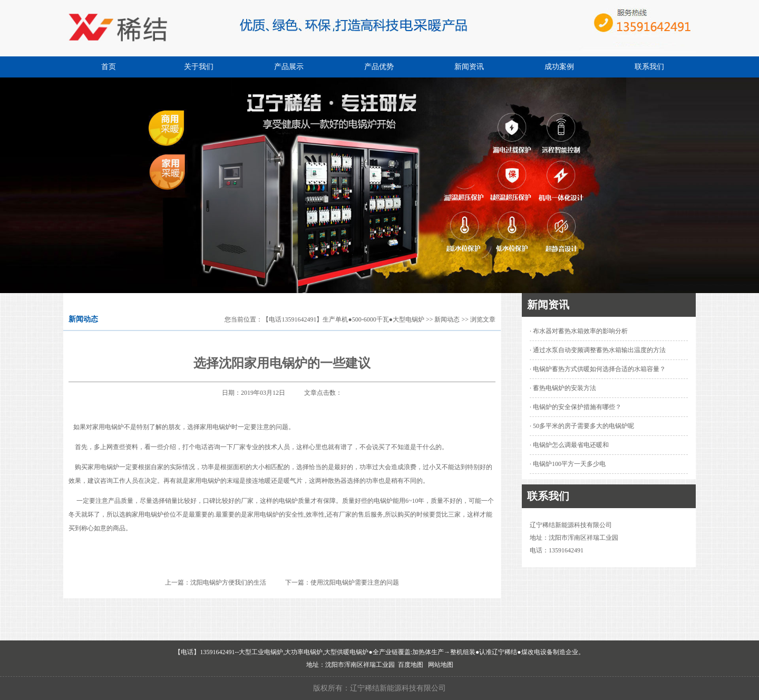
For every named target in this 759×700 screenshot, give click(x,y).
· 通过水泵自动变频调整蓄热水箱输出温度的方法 (598, 350)
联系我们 (649, 67)
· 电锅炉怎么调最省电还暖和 (569, 445)
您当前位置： (244, 319)
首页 (109, 67)
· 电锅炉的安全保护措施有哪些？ (576, 407)
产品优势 (379, 67)
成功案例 (559, 67)
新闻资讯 (469, 67)
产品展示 (289, 67)
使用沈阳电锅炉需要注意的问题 (355, 582)
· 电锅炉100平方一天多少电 (568, 464)
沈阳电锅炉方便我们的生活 (228, 582)
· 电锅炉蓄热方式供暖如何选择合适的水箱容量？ (598, 369)
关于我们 (199, 67)
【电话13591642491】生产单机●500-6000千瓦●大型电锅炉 (343, 319)
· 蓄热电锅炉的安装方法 (563, 388)
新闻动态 (447, 319)
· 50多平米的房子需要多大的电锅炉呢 (582, 426)
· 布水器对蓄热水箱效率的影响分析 (579, 331)
